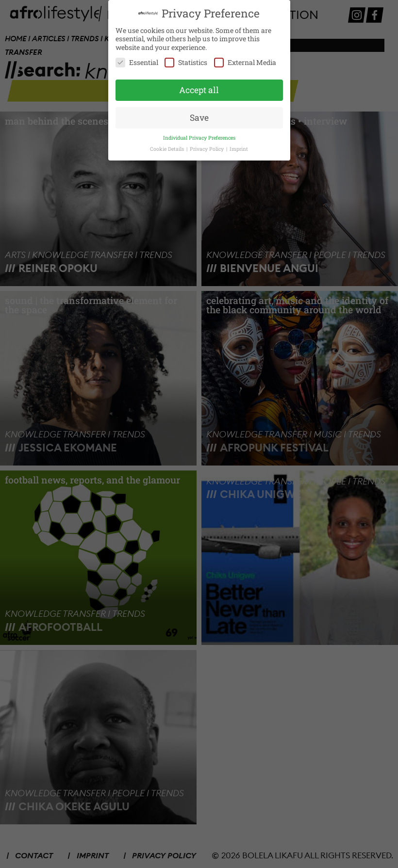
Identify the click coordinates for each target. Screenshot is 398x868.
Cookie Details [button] (168, 148)
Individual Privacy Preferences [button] (199, 137)
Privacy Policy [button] (207, 148)
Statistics (186, 62)
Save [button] (199, 117)
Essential (137, 62)
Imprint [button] (239, 148)
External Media (245, 62)
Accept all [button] (199, 89)
